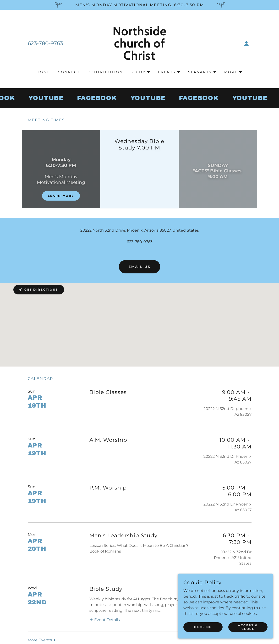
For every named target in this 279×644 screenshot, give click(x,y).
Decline (203, 627)
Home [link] (43, 72)
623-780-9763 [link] (45, 43)
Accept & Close (248, 627)
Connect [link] (69, 72)
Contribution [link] (105, 72)
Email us (140, 267)
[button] (246, 43)
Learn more (61, 196)
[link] (139, 58)
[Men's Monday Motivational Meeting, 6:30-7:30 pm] (139, 5)
